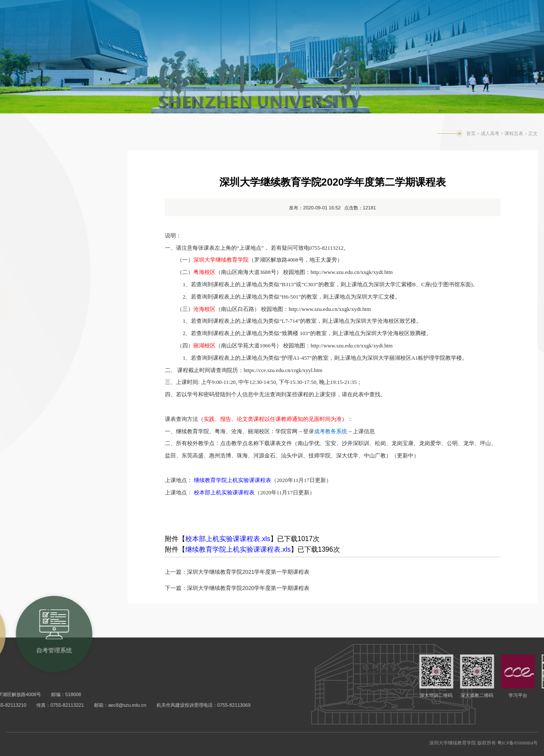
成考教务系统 (341, 11)
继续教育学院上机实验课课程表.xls (238, 549)
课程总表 (32, 304)
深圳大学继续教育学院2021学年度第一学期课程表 (248, 572)
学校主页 (444, 12)
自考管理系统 (399, 11)
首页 (471, 133)
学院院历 (32, 270)
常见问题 (32, 474)
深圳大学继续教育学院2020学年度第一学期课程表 (248, 588)
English (473, 12)
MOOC (28, 338)
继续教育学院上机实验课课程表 (232, 480)
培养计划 (32, 406)
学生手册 (32, 372)
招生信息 (32, 202)
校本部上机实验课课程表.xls (228, 539)
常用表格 (32, 440)
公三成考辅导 (40, 508)
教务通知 (32, 168)
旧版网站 (503, 12)
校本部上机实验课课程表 (224, 492)
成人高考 (490, 133)
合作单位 (32, 236)
